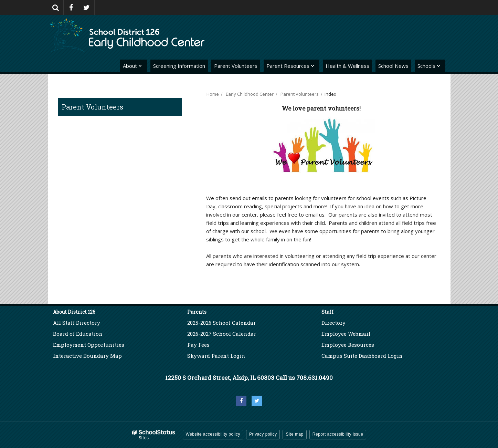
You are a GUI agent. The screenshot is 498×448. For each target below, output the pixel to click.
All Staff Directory (77, 323)
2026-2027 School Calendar (222, 334)
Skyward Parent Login (216, 356)
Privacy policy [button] (263, 434)
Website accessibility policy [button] (213, 434)
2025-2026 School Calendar (221, 323)
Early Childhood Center (250, 94)
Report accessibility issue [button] (338, 434)
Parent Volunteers (92, 107)
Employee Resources (348, 345)
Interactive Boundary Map (87, 356)
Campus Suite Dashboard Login (362, 356)
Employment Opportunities (89, 345)
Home (213, 94)
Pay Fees (199, 345)
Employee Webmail (346, 334)
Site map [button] (294, 434)
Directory (333, 323)
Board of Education (78, 334)
